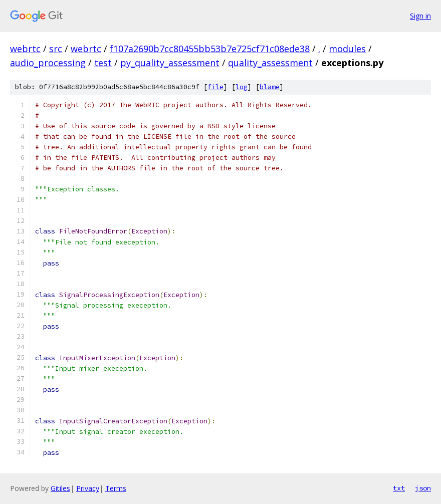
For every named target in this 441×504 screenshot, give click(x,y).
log (242, 87)
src (56, 49)
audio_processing (48, 63)
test (103, 63)
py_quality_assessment (170, 63)
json (423, 488)
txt (399, 488)
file (215, 87)
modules (347, 49)
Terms (116, 488)
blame (270, 87)
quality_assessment (270, 63)
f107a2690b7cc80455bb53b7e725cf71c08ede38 (210, 49)
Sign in (420, 16)
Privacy (88, 488)
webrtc (25, 49)
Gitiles (60, 488)
